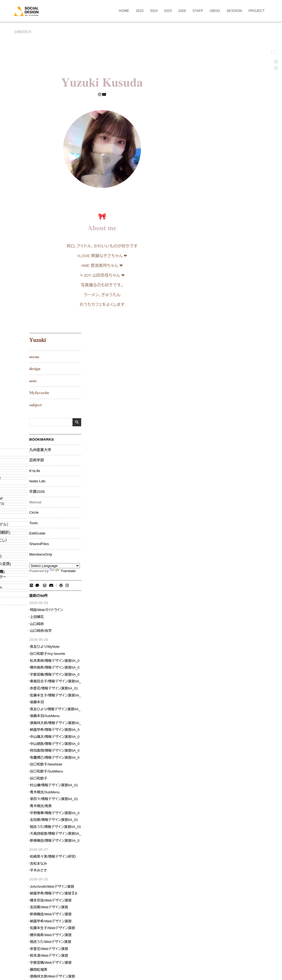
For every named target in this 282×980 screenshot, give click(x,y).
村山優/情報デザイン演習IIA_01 (231, 513)
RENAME (82, 838)
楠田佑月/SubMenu (108, 807)
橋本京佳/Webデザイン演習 (228, 628)
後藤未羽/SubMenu (222, 444)
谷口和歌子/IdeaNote (223, 492)
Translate (240, 298)
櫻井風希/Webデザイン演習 (228, 663)
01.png (54, 786)
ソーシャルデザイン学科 (129, 857)
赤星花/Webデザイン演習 (226, 676)
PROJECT (257, 11)
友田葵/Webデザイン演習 (226, 635)
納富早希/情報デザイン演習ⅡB (230, 621)
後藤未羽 (214, 430)
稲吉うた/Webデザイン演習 (227, 670)
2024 (154, 11)
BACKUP (150, 838)
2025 (168, 11)
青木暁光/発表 (218, 534)
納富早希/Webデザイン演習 (228, 649)
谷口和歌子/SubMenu (223, 499)
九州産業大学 (217, 178)
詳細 (78, 786)
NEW (98, 838)
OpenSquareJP (174, 857)
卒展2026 (214, 220)
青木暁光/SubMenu (222, 520)
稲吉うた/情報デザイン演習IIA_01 (232, 554)
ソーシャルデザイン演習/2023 (72, 807)
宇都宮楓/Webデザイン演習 (228, 690)
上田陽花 (214, 345)
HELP (213, 838)
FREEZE (63, 838)
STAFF (198, 11)
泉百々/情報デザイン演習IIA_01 (231, 527)
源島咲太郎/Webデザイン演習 (229, 704)
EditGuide (214, 261)
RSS (225, 838)
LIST (200, 838)
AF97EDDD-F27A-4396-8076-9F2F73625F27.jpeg (126, 786)
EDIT (48, 838)
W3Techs (213, 732)
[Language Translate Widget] (231, 293)
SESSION (234, 11)
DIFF (166, 838)
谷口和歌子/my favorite (224, 382)
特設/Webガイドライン (223, 338)
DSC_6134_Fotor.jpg (208, 786)
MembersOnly (217, 282)
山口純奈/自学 (218, 359)
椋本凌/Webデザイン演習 (226, 683)
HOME (124, 11)
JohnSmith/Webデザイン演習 (229, 614)
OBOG (215, 11)
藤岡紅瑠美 (215, 697)
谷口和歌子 (215, 506)
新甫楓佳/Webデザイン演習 (228, 642)
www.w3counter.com (221, 728)
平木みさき (215, 598)
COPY (111, 838)
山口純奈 (214, 352)
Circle (211, 240)
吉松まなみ (215, 591)
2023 (139, 11)
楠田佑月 (24, 32)
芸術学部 (213, 188)
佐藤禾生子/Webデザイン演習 (229, 656)
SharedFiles (216, 272)
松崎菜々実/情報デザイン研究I (230, 584)
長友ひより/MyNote (222, 374)
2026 (182, 11)
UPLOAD (128, 838)
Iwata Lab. (214, 209)
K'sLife (211, 199)
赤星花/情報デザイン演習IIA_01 (231, 416)
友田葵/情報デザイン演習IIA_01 (231, 548)
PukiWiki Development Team (142, 862)
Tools (210, 251)
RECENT (185, 838)
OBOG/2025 (42, 807)
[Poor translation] (15, 903)
